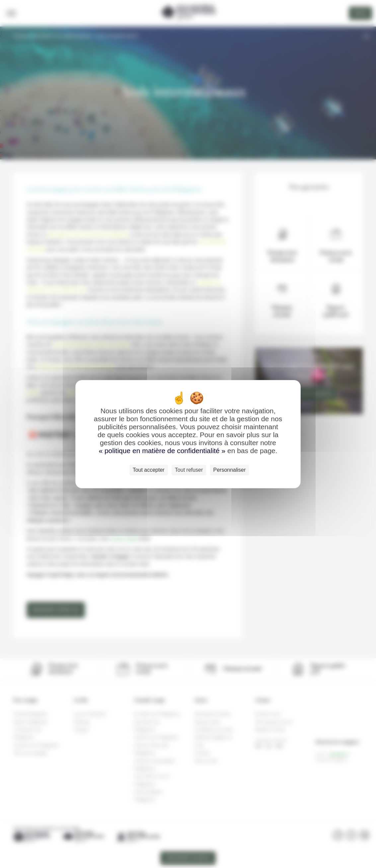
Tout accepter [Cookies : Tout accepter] (149, 470)
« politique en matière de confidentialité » (163, 451)
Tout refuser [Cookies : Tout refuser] (189, 470)
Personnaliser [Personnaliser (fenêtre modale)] (230, 470)
